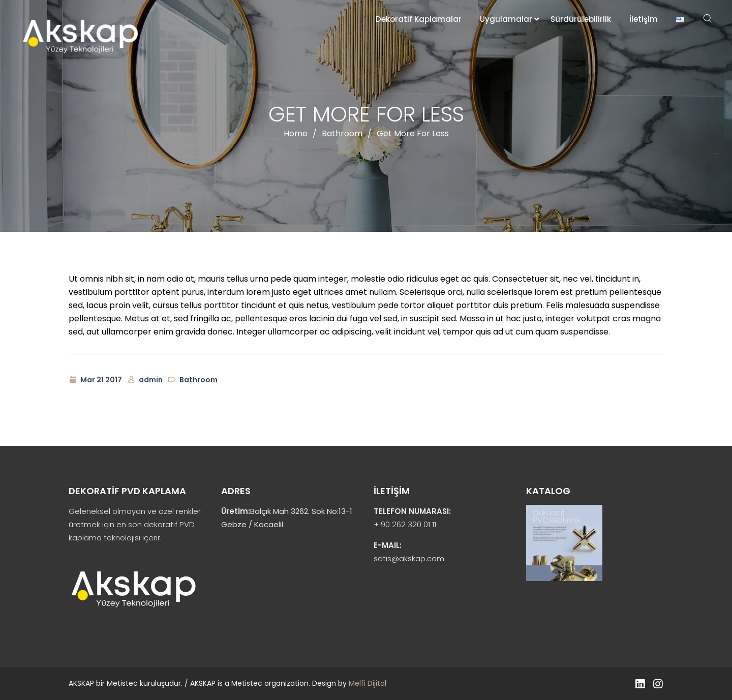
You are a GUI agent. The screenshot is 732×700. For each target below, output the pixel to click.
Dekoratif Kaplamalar (419, 19)
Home (296, 133)
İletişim (644, 19)
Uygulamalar (506, 19)
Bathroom (342, 133)
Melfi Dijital (368, 683)
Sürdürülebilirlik (581, 19)
